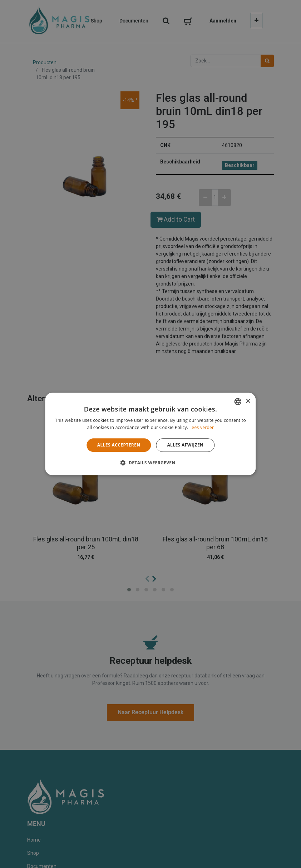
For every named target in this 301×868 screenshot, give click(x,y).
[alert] (150, 434)
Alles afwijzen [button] (185, 445)
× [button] (248, 401)
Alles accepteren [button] (119, 445)
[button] (150, 463)
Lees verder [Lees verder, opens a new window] (202, 428)
